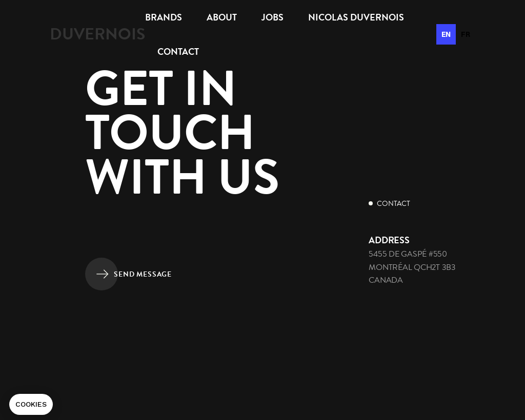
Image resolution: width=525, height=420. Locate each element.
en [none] (446, 34)
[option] (466, 34)
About (222, 17)
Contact (178, 51)
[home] (97, 34)
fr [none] (466, 34)
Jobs (272, 17)
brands (164, 17)
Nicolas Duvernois (356, 17)
